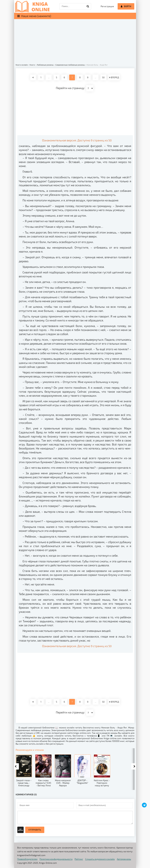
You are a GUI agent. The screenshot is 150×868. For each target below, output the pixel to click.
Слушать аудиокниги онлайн (100, 859)
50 (103, 77)
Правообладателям (27, 859)
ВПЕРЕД (114, 77)
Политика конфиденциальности (56, 859)
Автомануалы (124, 859)
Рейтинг (79, 859)
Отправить (35, 830)
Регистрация (107, 6)
